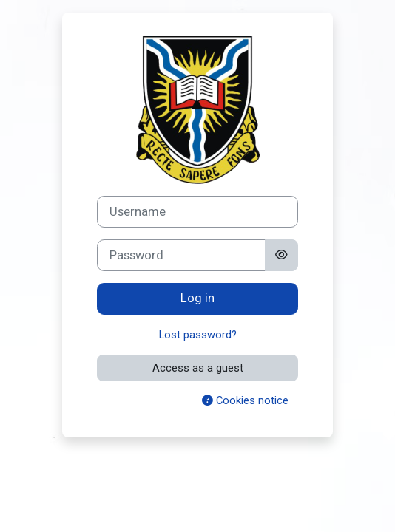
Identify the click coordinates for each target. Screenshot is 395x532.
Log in (197, 298)
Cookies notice (245, 400)
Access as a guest (198, 368)
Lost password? (198, 335)
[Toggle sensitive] (281, 255)
